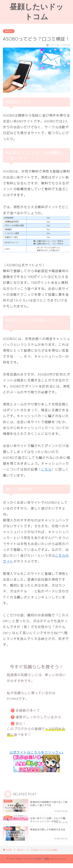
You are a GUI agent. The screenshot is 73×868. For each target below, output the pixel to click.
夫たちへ (9, 31)
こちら (46, 469)
